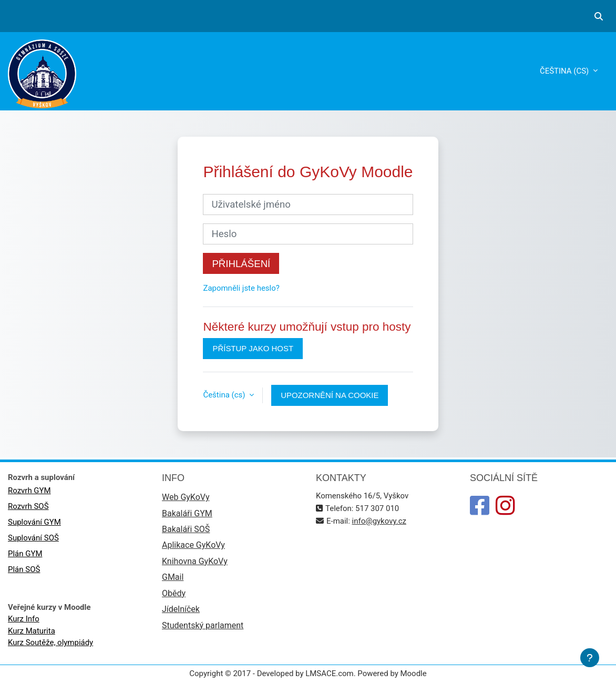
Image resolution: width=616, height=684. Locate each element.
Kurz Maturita (32, 631)
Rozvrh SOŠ (28, 506)
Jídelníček (181, 609)
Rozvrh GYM (29, 491)
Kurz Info (24, 619)
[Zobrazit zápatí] (590, 658)
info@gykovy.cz (379, 521)
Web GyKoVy (186, 497)
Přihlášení (241, 264)
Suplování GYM (34, 522)
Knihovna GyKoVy (195, 561)
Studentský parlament (203, 625)
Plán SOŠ (24, 569)
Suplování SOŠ (33, 538)
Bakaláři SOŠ (186, 529)
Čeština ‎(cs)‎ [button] (225, 395)
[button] (599, 16)
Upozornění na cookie (330, 395)
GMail (173, 577)
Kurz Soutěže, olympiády (50, 642)
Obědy (174, 593)
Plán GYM (25, 554)
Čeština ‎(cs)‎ (565, 71)
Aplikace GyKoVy (193, 545)
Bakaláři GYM (187, 513)
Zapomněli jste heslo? (241, 288)
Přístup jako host (253, 348)
